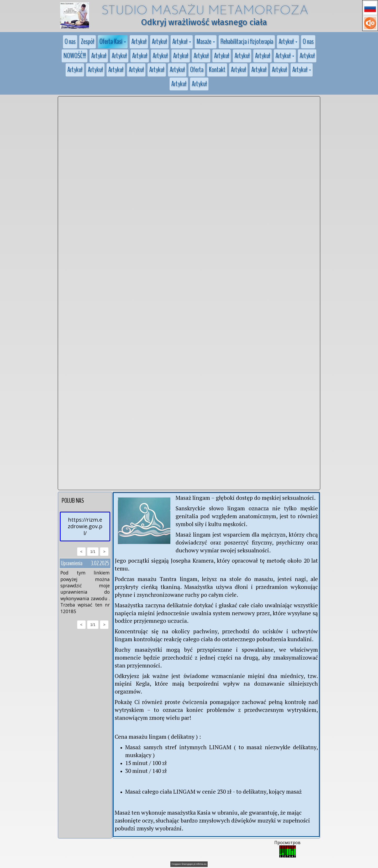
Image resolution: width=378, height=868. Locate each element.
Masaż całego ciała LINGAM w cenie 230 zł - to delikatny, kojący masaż (213, 792)
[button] (370, 8)
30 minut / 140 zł (146, 771)
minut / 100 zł (149, 763)
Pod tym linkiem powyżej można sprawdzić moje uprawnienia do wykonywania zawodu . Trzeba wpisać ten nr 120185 (85, 592)
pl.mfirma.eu (200, 864)
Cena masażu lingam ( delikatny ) (156, 737)
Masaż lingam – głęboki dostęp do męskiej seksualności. (246, 498)
